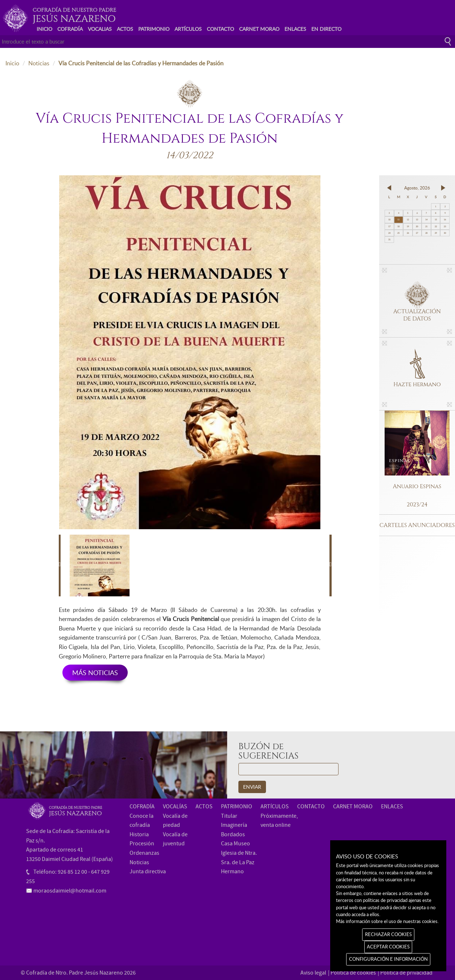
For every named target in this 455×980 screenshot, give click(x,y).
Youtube (433, 16)
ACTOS (125, 29)
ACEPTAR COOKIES (388, 947)
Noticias (39, 63)
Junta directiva (148, 871)
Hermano (232, 871)
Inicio (12, 63)
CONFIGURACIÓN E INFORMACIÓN (388, 959)
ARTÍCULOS (188, 29)
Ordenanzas (144, 853)
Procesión (142, 844)
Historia (139, 834)
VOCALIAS (100, 29)
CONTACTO (220, 29)
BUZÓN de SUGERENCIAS (269, 752)
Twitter (422, 16)
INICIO (44, 29)
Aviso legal (313, 973)
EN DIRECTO (326, 29)
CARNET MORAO (259, 29)
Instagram (445, 16)
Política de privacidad (406, 973)
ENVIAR (252, 787)
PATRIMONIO (154, 29)
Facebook (411, 16)
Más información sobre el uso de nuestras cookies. (387, 921)
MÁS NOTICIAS (95, 673)
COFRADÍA (70, 29)
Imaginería (234, 825)
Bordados (233, 834)
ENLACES (295, 29)
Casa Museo (235, 844)
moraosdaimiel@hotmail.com (70, 891)
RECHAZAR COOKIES (388, 934)
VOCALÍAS (175, 807)
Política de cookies (353, 973)
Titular (229, 816)
